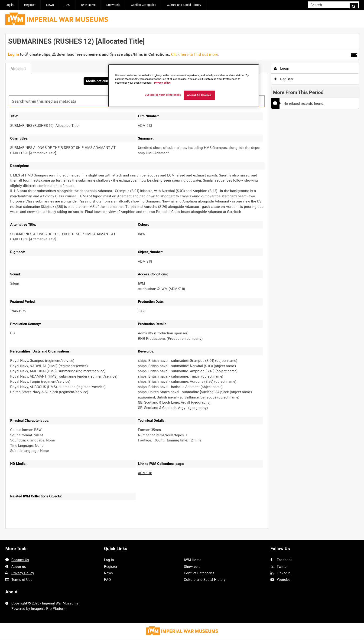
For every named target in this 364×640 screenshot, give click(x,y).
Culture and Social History (184, 5)
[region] (184, 86)
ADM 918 (145, 473)
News (50, 5)
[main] (182, 284)
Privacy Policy (23, 573)
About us (19, 566)
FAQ (67, 5)
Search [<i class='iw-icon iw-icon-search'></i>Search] (356, 5)
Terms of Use (22, 579)
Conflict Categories (144, 5)
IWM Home (88, 5)
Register (30, 5)
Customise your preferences (163, 95)
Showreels (113, 5)
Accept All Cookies (199, 95)
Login (282, 68)
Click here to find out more (195, 54)
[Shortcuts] (354, 54)
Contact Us (20, 560)
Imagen (37, 608)
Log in (10, 5)
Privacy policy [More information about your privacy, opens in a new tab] (162, 83)
